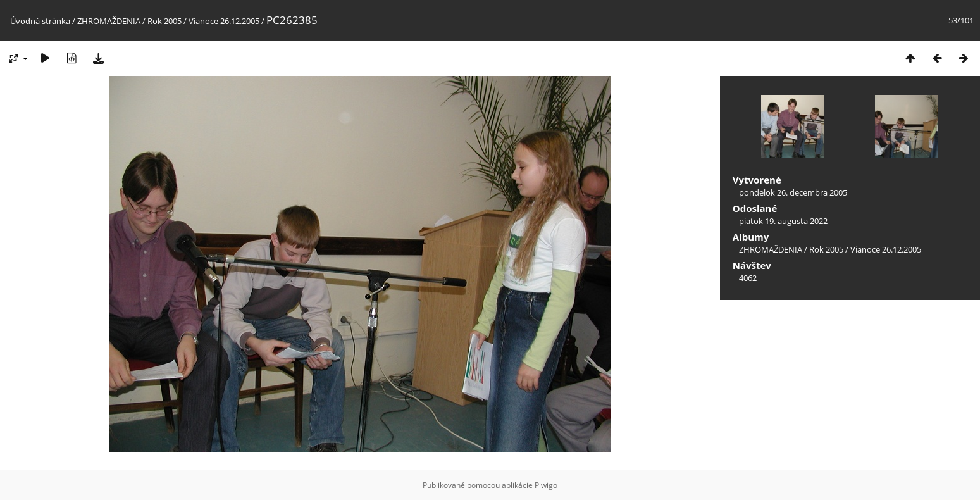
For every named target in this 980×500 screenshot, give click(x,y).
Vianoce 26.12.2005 (224, 21)
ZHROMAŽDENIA (109, 21)
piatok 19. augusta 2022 (783, 221)
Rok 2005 (164, 21)
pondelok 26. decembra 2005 (793, 192)
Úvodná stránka (40, 21)
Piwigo (546, 485)
